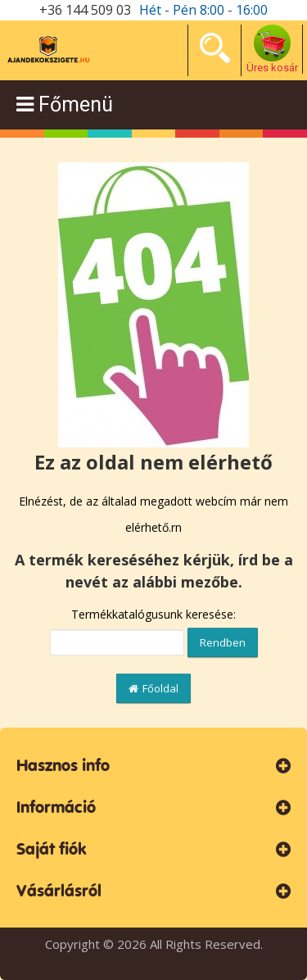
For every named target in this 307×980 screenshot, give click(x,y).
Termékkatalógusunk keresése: (153, 614)
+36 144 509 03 (85, 10)
